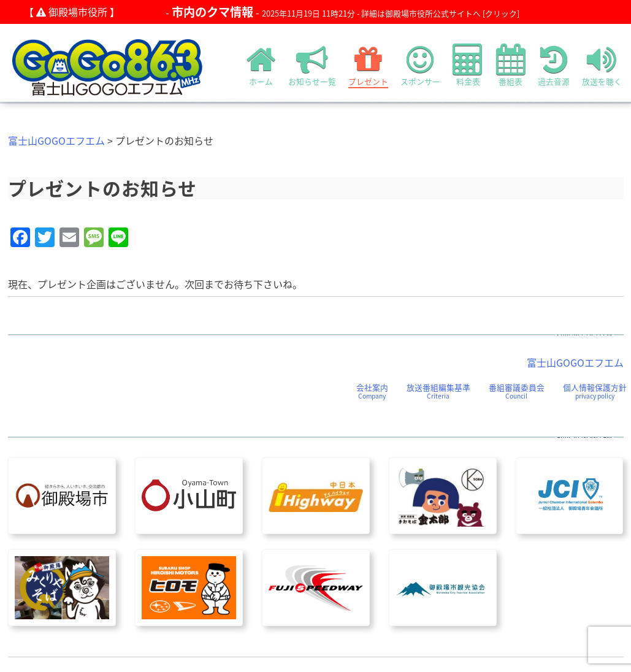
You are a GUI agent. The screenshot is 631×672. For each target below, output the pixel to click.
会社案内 (372, 391)
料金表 (468, 65)
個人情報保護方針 (595, 391)
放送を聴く (602, 65)
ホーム (261, 65)
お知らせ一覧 (312, 65)
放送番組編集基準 (438, 391)
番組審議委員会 (517, 391)
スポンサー (420, 65)
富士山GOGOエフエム (56, 140)
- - (342, 12)
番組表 (511, 65)
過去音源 (554, 65)
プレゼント (368, 65)
